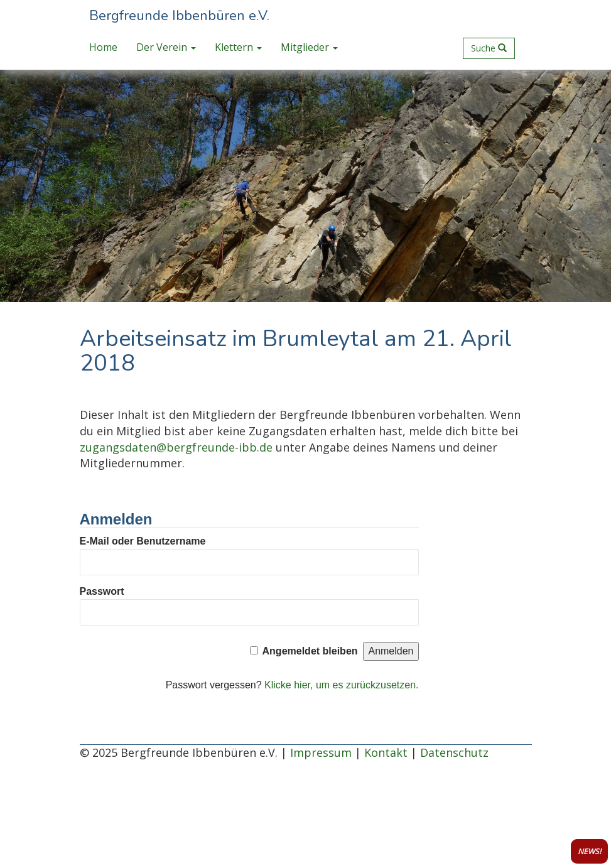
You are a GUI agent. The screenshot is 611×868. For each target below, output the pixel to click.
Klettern (238, 47)
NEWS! (589, 851)
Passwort (102, 591)
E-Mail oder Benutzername (143, 541)
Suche (489, 48)
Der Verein (166, 47)
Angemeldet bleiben (310, 651)
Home (103, 47)
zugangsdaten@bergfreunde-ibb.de (176, 447)
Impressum (321, 752)
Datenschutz (454, 752)
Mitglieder (309, 47)
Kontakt (386, 752)
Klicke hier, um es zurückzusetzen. (341, 685)
